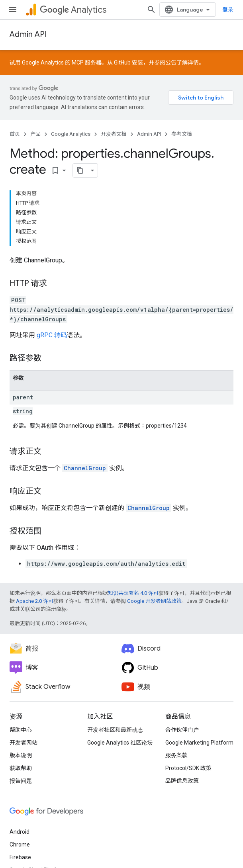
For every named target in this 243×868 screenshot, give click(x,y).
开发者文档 (114, 134)
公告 (171, 63)
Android (20, 832)
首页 (15, 134)
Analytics (73, 10)
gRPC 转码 (52, 335)
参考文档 (182, 134)
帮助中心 (21, 730)
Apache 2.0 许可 (35, 601)
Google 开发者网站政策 (154, 601)
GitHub (122, 63)
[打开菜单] (13, 10)
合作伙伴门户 (182, 730)
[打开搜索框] (151, 10)
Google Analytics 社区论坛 (120, 743)
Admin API (28, 34)
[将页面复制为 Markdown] (80, 170)
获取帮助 (21, 768)
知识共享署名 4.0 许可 (133, 593)
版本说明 (21, 755)
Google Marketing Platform (199, 743)
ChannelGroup (85, 468)
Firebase (20, 857)
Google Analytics (71, 134)
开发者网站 (24, 743)
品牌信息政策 (182, 781)
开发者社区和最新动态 (115, 730)
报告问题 (21, 781)
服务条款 (176, 755)
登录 (228, 10)
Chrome (20, 845)
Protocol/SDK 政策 (188, 768)
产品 (35, 134)
